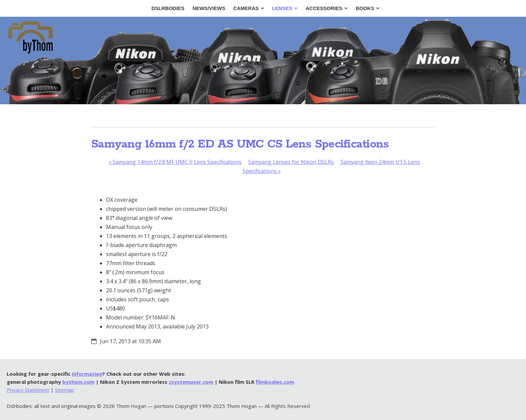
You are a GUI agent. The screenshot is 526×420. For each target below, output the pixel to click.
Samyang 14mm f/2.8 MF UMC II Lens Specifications (175, 162)
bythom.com (78, 382)
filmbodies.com (275, 382)
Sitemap (64, 390)
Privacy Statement (28, 390)
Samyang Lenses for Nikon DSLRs (291, 162)
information (87, 374)
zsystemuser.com (191, 382)
